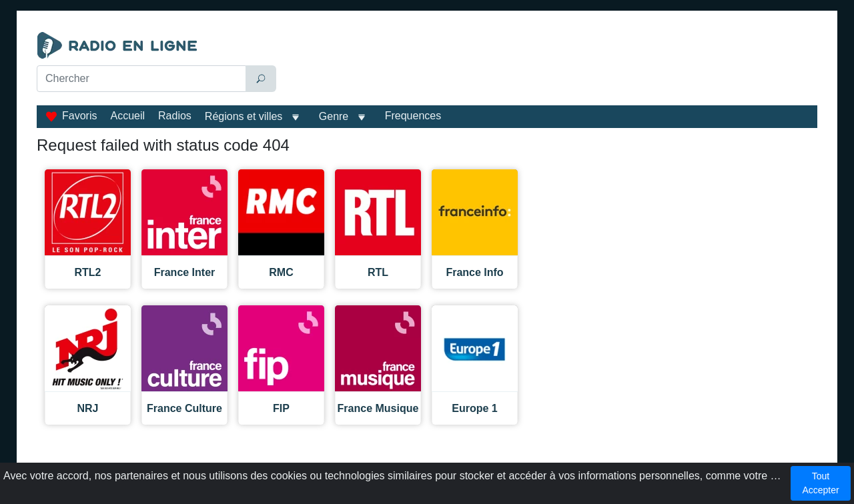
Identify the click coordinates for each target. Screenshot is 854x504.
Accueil (127, 116)
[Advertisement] (550, 65)
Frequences (413, 116)
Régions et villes (244, 116)
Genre (334, 116)
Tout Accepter (820, 483)
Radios (175, 116)
